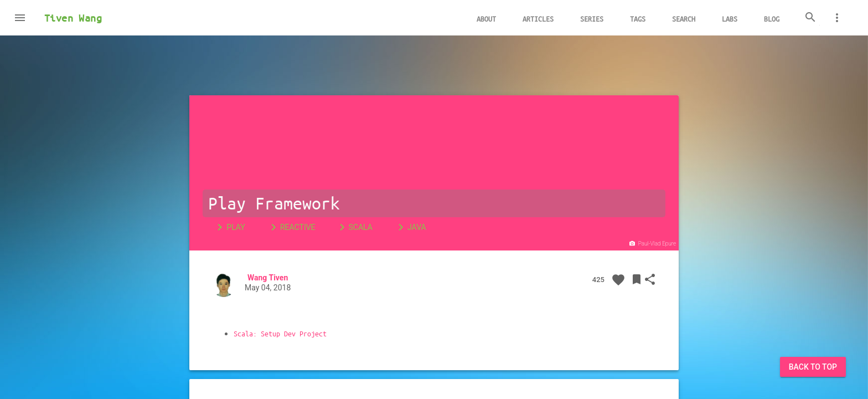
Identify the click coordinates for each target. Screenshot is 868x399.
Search (684, 19)
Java (410, 227)
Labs (730, 19)
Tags (638, 19)
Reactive (291, 227)
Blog (772, 19)
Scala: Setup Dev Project (280, 333)
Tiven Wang (73, 18)
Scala (354, 227)
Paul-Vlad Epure (652, 244)
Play (229, 227)
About (486, 19)
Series (592, 19)
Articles (538, 19)
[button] (20, 18)
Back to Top (813, 367)
